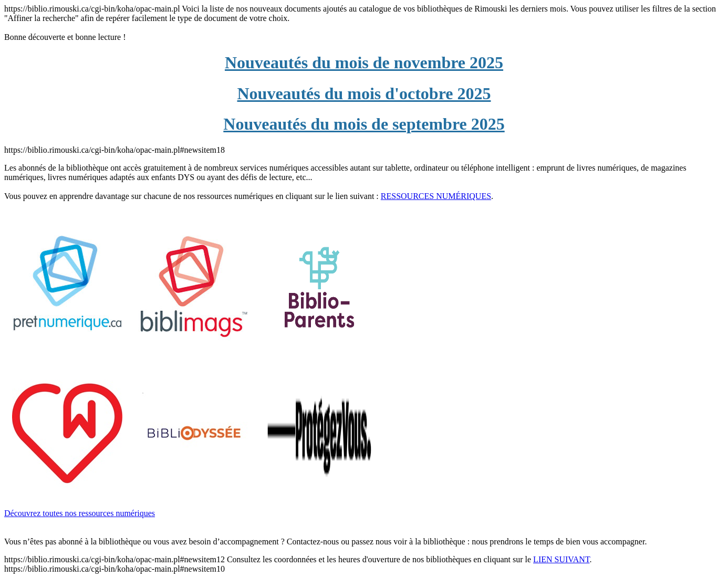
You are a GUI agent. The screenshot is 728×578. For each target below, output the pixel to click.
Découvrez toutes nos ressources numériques (80, 513)
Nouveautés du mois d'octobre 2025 (364, 93)
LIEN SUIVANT (561, 559)
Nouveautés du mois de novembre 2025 (364, 62)
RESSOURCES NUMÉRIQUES (436, 196)
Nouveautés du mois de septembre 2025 (364, 124)
